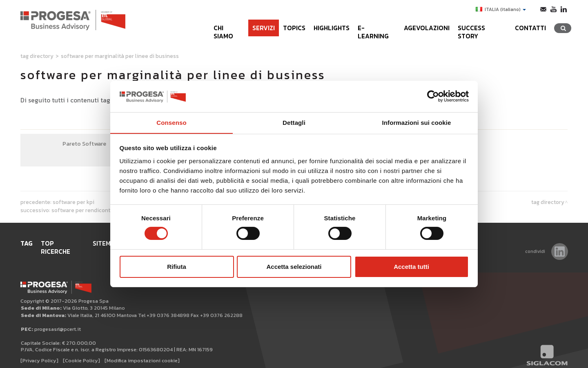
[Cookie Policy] (81, 352)
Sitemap (106, 243)
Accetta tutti (411, 267)
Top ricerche (63, 243)
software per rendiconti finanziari (95, 210)
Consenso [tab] (171, 122)
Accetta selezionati (294, 267)
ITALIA (501, 9)
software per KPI (73, 202)
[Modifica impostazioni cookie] (142, 352)
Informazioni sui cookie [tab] (417, 122)
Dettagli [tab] (294, 122)
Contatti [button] (530, 28)
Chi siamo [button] (229, 28)
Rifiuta (177, 267)
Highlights (332, 28)
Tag (27, 243)
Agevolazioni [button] (427, 28)
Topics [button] (294, 28)
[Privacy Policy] (39, 352)
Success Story (482, 28)
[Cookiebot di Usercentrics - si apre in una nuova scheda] (433, 96)
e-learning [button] (377, 28)
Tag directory (37, 56)
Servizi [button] (264, 28)
